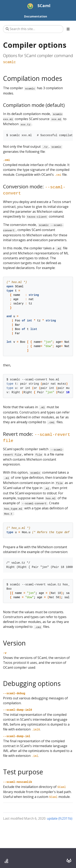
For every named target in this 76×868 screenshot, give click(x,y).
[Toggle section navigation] (68, 29)
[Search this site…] (33, 29)
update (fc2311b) (60, 818)
